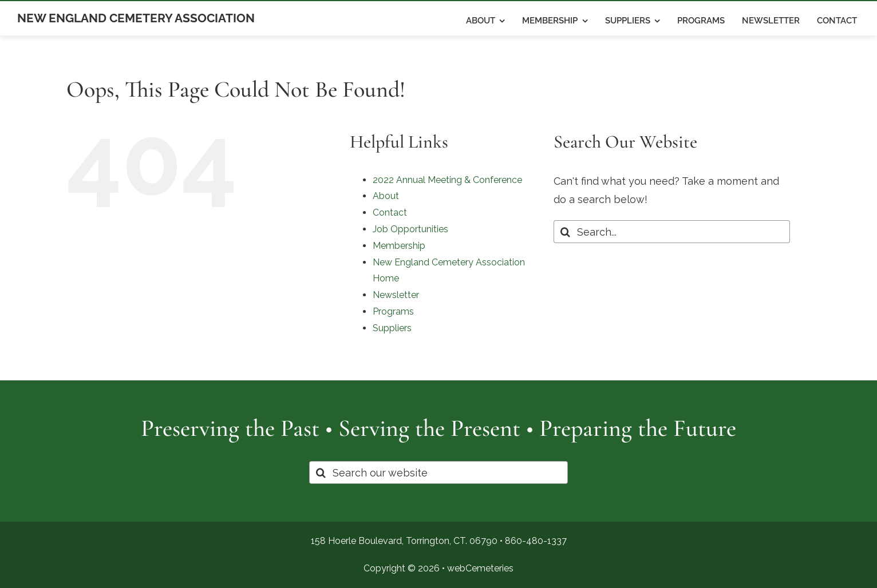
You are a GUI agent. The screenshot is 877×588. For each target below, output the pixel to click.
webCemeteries (480, 568)
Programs (393, 311)
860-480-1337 (536, 541)
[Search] (565, 232)
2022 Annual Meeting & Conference (447, 180)
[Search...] (672, 232)
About (386, 196)
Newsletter (396, 295)
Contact (390, 212)
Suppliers (392, 328)
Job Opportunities (410, 229)
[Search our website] (438, 472)
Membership (399, 246)
